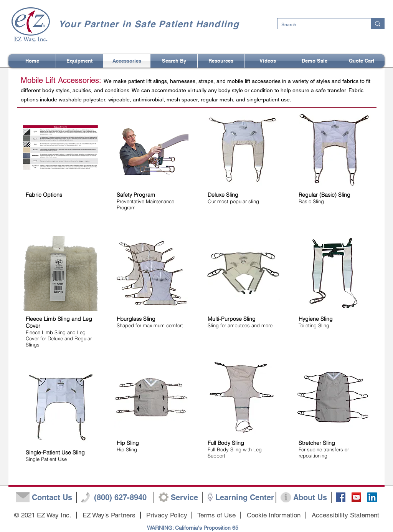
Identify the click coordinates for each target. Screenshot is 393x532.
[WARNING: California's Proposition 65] (193, 528)
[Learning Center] (245, 497)
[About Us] (310, 497)
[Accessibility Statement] (345, 515)
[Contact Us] (52, 497)
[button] (174, 61)
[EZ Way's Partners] (109, 515)
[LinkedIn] (372, 497)
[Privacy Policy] (167, 515)
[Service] (184, 497)
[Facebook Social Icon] (341, 497)
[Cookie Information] (273, 515)
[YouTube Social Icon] (356, 497)
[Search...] (318, 25)
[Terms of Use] (216, 515)
